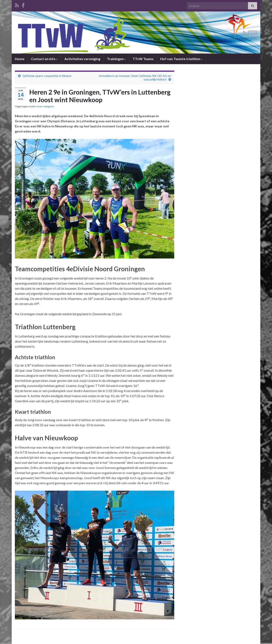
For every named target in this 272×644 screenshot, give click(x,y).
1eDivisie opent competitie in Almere (47, 76)
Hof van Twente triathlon (181, 59)
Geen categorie (45, 106)
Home (20, 59)
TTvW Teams (143, 59)
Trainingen (116, 59)
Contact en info (44, 59)
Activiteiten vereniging (82, 59)
